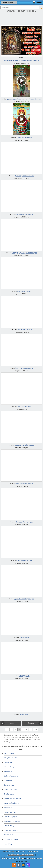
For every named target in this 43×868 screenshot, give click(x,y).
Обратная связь (33, 852)
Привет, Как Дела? (11, 790)
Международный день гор (24, 445)
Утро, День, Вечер (10, 758)
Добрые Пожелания (11, 776)
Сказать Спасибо (10, 812)
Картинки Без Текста (11, 803)
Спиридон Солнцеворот (24, 522)
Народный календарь (24, 561)
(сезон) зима (24, 637)
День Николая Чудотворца (24, 599)
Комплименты (9, 835)
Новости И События (11, 830)
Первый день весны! (24, 330)
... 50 (36, 730)
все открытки (9, 2)
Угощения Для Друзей (12, 821)
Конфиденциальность (9, 858)
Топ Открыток (9, 753)
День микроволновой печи (24, 176)
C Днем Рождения (10, 767)
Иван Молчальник (24, 407)
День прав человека (24, 137)
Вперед (31, 723)
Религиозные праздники (24, 368)
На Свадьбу (8, 808)
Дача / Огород (9, 826)
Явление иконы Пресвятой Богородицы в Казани (21, 60)
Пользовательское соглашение (31, 858)
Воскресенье (24, 714)
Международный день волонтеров (24, 253)
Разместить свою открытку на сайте (21, 855)
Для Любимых (9, 794)
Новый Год (8, 844)
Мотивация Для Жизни (12, 799)
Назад (12, 723)
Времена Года (9, 785)
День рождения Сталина (24, 214)
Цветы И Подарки (10, 817)
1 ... (7, 730)
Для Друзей (8, 780)
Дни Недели (8, 762)
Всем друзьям (24, 676)
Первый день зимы (24, 291)
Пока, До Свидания (11, 839)
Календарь (8, 771)
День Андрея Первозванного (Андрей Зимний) (24, 99)
